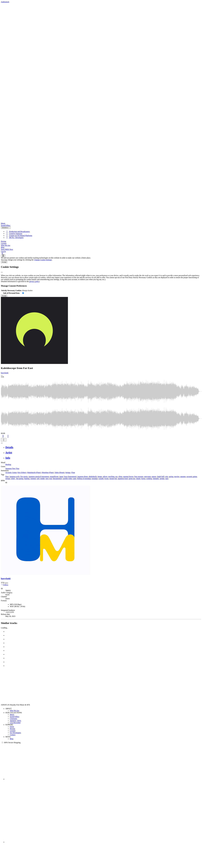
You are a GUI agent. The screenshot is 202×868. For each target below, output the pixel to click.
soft (38, 479)
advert (105, 477)
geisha (162, 479)
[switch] (23, 293)
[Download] (4, 440)
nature (154, 477)
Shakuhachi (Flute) (34, 473)
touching (111, 477)
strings (8, 479)
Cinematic (14, 719)
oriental (33, 479)
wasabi (101, 479)
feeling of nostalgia (84, 479)
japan (61, 477)
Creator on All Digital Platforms (19, 236)
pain (75, 479)
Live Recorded (15, 723)
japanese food (123, 479)
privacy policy (34, 281)
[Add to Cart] (3, 436)
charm (138, 479)
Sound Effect (6, 225)
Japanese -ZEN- (16, 721)
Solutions (6, 228)
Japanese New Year (12, 469)
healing (27, 479)
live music (24, 477)
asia (167, 477)
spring (171, 477)
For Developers (15, 733)
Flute (73, 473)
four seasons (139, 477)
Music (3, 223)
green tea (132, 479)
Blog (3, 247)
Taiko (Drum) (60, 473)
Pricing (3, 241)
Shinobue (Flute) (48, 473)
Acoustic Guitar (11, 473)
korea (143, 479)
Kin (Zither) (22, 473)
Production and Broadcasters (18, 232)
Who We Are (6, 245)
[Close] (2, 272)
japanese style (14, 477)
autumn (183, 477)
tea (116, 477)
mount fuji (113, 479)
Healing (8, 464)
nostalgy (95, 479)
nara (167, 479)
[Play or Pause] (2, 443)
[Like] (8, 436)
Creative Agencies (14, 234)
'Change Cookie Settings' (43, 260)
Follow (5, 585)
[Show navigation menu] (3, 256)
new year (49, 479)
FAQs (12, 727)
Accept (4, 262)
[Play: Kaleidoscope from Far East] (2, 375)
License (4, 243)
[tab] (103, 447)
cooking (149, 479)
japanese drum (83, 477)
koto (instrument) (70, 477)
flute (7, 477)
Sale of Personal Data (11, 293)
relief (13, 479)
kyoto (106, 479)
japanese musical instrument (39, 477)
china (120, 477)
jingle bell (161, 477)
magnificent (54, 477)
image (100, 477)
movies (177, 477)
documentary (58, 479)
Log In (3, 251)
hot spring (20, 479)
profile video (68, 479)
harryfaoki (5, 373)
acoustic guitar (192, 477)
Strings (68, 473)
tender (43, 479)
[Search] (2, 253)
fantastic (156, 479)
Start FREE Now (7, 249)
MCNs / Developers (14, 238)
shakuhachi (93, 477)
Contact (13, 735)
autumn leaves (128, 477)
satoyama (147, 477)
